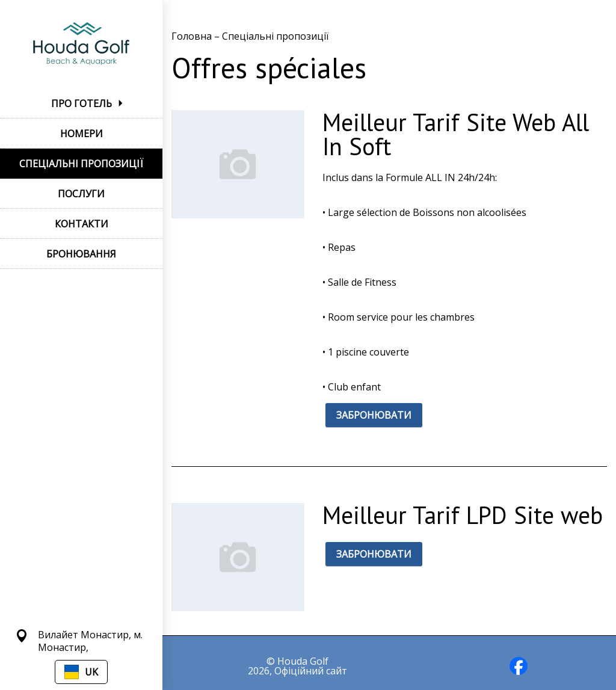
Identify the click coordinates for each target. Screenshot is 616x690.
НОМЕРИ (82, 134)
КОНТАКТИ (82, 224)
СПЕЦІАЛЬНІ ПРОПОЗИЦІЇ (81, 164)
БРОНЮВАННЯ (81, 254)
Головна (193, 36)
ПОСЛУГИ (81, 194)
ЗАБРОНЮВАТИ (374, 415)
